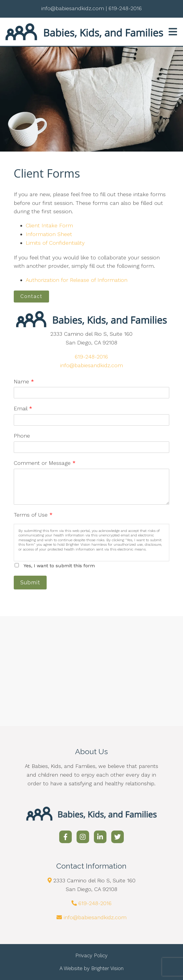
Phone (22, 436)
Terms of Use (33, 515)
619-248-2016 (91, 357)
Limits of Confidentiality (55, 243)
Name (24, 381)
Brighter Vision (107, 968)
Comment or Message (45, 463)
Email (23, 408)
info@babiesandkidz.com (91, 365)
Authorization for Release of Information (77, 280)
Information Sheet (49, 234)
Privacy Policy (91, 955)
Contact (31, 296)
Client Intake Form (49, 225)
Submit (30, 582)
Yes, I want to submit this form (59, 566)
